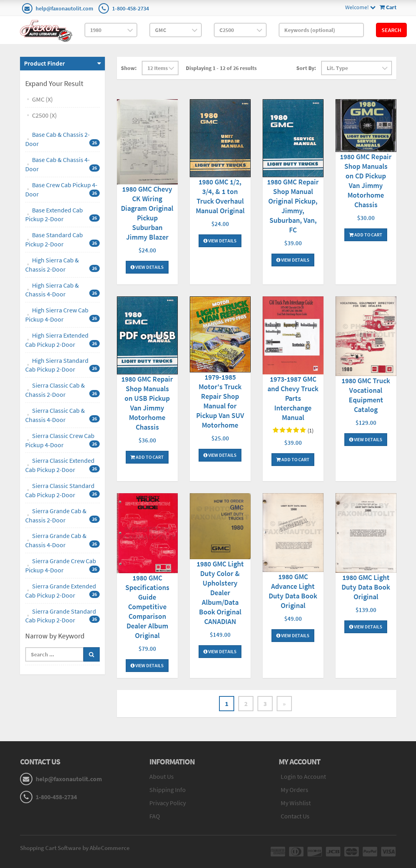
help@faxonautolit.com (64, 8)
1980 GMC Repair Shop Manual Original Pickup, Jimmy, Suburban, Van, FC (293, 206)
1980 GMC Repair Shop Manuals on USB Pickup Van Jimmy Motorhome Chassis (147, 403)
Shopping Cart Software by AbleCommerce (75, 848)
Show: (129, 68)
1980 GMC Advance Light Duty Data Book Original (293, 591)
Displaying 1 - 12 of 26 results (221, 68)
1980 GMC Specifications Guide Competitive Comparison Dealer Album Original (147, 607)
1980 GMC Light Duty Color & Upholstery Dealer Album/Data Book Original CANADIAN (220, 593)
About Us (162, 776)
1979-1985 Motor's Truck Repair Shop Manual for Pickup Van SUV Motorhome (220, 401)
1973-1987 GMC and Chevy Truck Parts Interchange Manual (293, 398)
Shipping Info (168, 790)
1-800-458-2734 (131, 8)
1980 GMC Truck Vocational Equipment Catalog (366, 395)
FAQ (155, 816)
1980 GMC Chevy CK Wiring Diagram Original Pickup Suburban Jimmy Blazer (147, 213)
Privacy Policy (168, 803)
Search (391, 30)
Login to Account (303, 776)
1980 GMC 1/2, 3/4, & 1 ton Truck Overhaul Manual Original (220, 196)
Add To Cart (366, 235)
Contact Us (295, 816)
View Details (147, 267)
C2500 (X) (44, 115)
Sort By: (306, 68)
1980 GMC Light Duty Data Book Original (366, 587)
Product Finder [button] (44, 63)
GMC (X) (42, 99)
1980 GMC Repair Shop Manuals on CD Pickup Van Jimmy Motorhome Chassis (366, 181)
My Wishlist (296, 803)
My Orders (294, 790)
